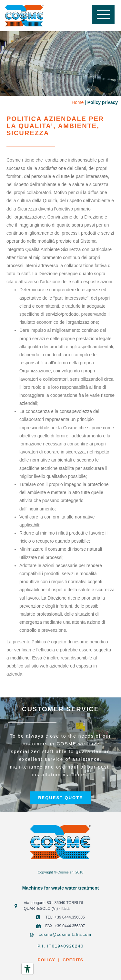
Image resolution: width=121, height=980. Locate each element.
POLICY (46, 960)
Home (78, 102)
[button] (60, 798)
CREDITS (72, 960)
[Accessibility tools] (27, 969)
